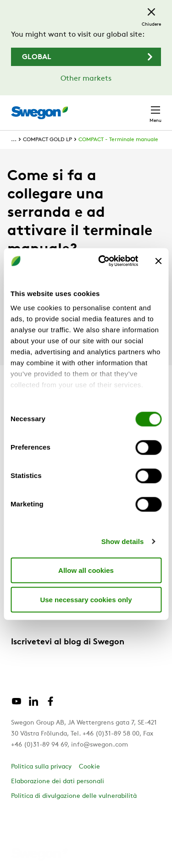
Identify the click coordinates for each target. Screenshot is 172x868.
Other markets (86, 79)
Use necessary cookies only (86, 599)
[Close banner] (158, 261)
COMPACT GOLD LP (47, 140)
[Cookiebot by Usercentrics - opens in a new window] (103, 261)
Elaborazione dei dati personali (58, 782)
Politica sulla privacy (41, 767)
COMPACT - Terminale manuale (118, 140)
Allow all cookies (86, 570)
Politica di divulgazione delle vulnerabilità (74, 796)
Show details (123, 541)
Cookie (89, 767)
